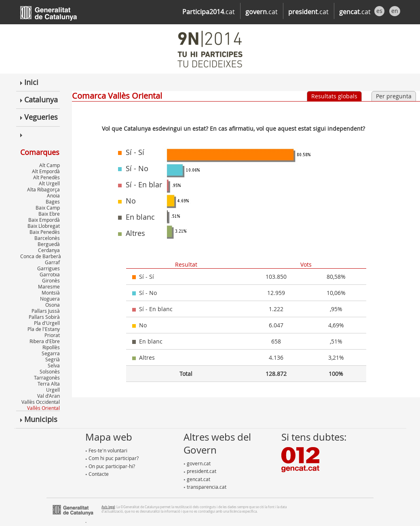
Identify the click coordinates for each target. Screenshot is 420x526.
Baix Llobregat (44, 226)
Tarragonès (47, 378)
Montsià (51, 293)
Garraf (52, 262)
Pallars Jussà (46, 311)
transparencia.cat (205, 487)
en (395, 11)
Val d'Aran (49, 396)
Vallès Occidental (41, 402)
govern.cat (197, 463)
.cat (209, 12)
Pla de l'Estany (44, 329)
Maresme (49, 286)
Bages (53, 201)
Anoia (53, 195)
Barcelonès (47, 238)
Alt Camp (50, 165)
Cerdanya (49, 250)
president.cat (200, 471)
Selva (54, 365)
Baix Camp (48, 208)
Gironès (51, 280)
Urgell (53, 390)
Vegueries (39, 117)
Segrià (53, 359)
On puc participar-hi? (110, 466)
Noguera (50, 299)
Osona (53, 305)
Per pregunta (394, 96)
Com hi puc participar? (112, 458)
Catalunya (39, 100)
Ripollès (51, 347)
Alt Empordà (46, 171)
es (379, 11)
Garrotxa (50, 274)
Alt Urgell (49, 183)
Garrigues (49, 268)
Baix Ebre (49, 214)
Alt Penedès (46, 177)
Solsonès (50, 371)
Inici (29, 82)
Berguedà (49, 244)
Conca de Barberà (41, 256)
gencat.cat (197, 479)
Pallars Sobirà (44, 317)
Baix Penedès (45, 232)
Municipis (39, 419)
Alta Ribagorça (43, 189)
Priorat (52, 335)
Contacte (97, 474)
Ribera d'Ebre (45, 341)
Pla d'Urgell (47, 323)
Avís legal (108, 507)
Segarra (51, 353)
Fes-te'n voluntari (106, 450)
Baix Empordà (44, 220)
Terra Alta (49, 384)
